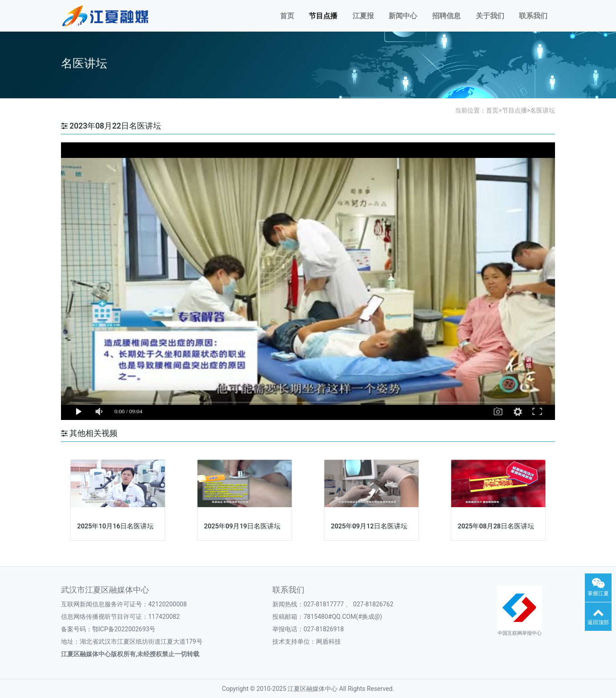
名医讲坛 (543, 110)
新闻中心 (403, 16)
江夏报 (363, 16)
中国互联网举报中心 (520, 633)
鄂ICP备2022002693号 (124, 629)
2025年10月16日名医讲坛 (116, 520)
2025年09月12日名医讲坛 (370, 520)
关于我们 (490, 16)
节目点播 (323, 16)
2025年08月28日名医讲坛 (497, 520)
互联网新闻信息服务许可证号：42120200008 (124, 604)
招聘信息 (446, 16)
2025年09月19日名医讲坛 (243, 520)
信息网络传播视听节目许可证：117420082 (120, 617)
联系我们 (533, 16)
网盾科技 (328, 642)
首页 (287, 16)
